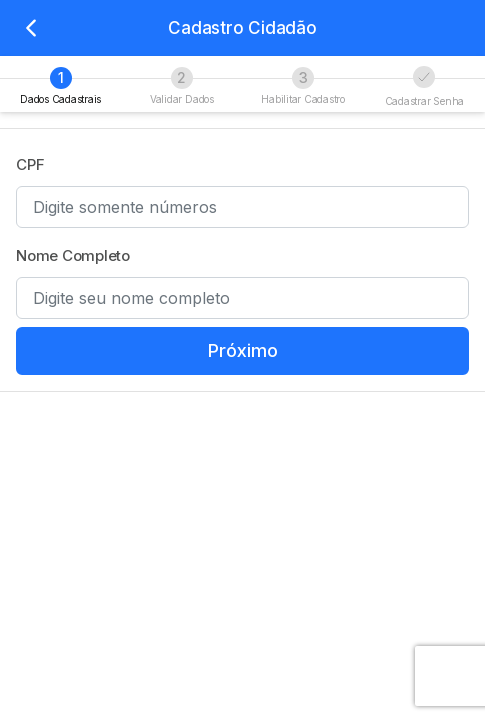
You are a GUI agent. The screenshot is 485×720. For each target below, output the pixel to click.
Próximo (243, 350)
